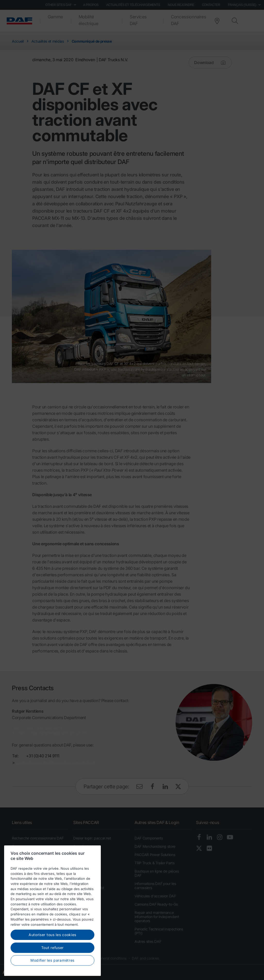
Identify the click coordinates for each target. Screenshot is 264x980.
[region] (52, 911)
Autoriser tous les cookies (52, 935)
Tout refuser (52, 948)
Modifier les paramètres (52, 960)
